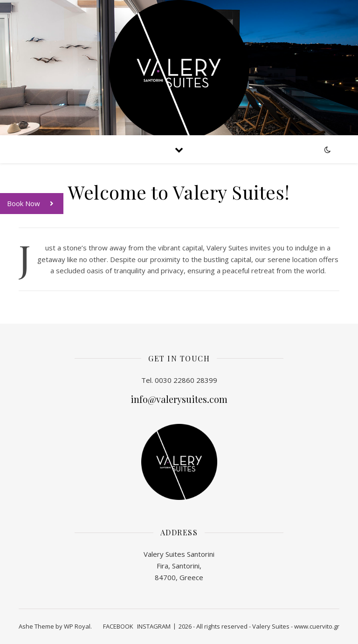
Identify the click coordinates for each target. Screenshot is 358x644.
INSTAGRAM (154, 626)
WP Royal (77, 626)
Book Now (35, 204)
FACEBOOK (118, 626)
